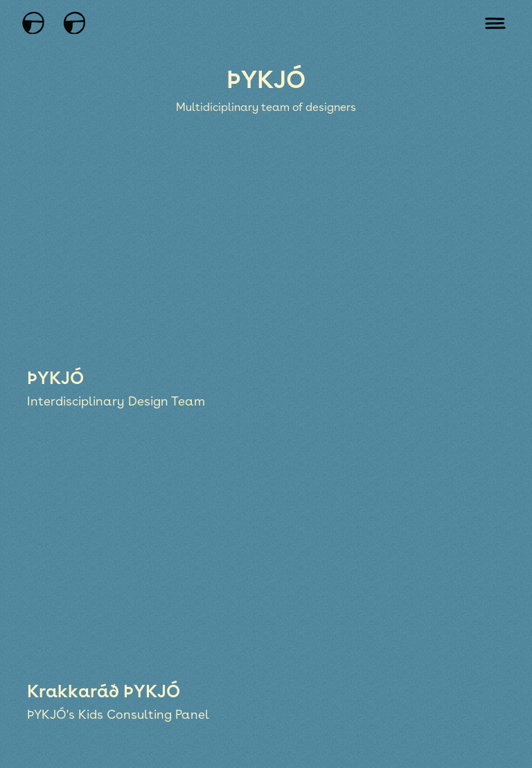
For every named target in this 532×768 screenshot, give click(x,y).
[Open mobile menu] (495, 23)
